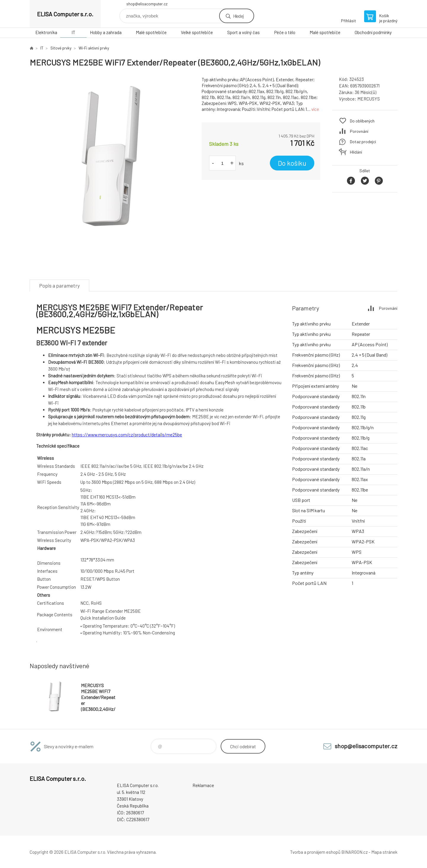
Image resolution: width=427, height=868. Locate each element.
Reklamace (203, 785)
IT (73, 32)
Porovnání (359, 131)
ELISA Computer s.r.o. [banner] (65, 14)
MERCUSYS (369, 99)
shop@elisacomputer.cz (147, 4)
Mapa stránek (384, 852)
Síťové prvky (61, 48)
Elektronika (46, 32)
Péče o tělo (285, 32)
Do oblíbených (362, 121)
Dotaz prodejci (363, 142)
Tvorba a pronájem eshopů (315, 852)
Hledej (238, 16)
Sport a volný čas (243, 32)
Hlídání (356, 152)
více (315, 109)
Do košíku (292, 163)
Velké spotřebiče (197, 32)
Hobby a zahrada (106, 32)
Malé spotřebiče (151, 32)
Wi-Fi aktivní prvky (94, 48)
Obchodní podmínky (373, 32)
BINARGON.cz (354, 852)
